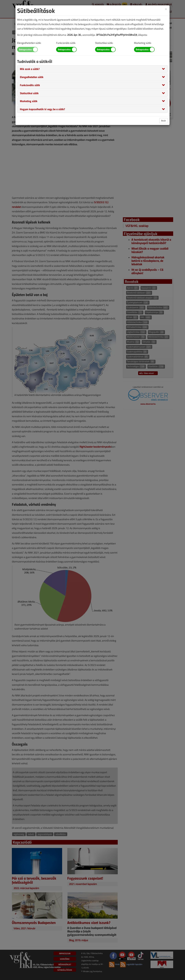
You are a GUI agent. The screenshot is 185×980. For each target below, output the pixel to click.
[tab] (92, 69)
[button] (30, 69)
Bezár (164, 121)
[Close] (166, 9)
